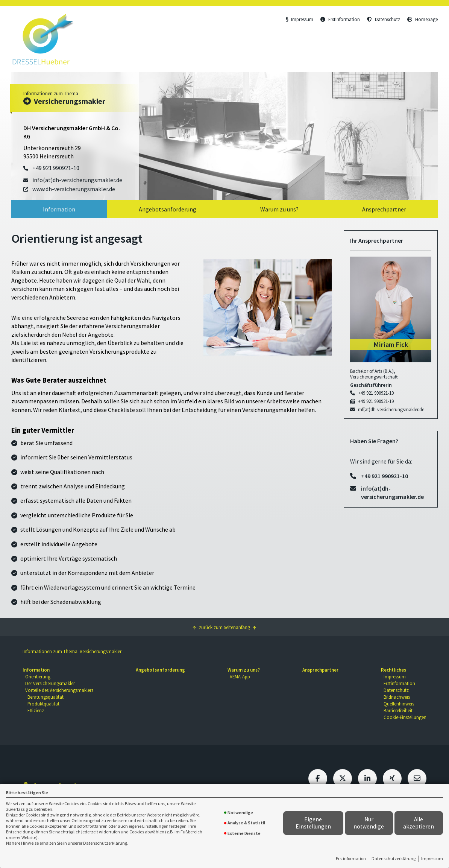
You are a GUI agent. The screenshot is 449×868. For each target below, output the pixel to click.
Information (59, 209)
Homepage (422, 19)
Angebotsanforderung (168, 209)
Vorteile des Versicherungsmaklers (59, 690)
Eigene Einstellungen (313, 823)
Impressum (432, 858)
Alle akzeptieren (419, 823)
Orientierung (38, 676)
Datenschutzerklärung (394, 858)
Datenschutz (384, 19)
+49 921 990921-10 (376, 393)
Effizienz (36, 710)
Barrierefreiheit (398, 710)
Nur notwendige (369, 823)
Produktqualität (43, 704)
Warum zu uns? (279, 209)
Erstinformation (351, 858)
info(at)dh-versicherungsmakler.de (392, 493)
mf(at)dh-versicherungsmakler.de (391, 409)
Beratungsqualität (46, 697)
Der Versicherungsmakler (50, 683)
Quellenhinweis (399, 704)
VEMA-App (240, 676)
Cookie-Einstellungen (405, 717)
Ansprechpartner (384, 209)
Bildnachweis (397, 697)
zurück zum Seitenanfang (224, 627)
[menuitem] (59, 209)
